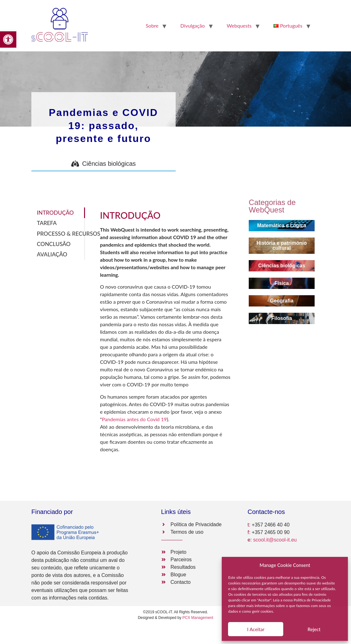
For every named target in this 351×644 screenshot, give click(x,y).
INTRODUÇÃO (55, 213)
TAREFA (47, 223)
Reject (314, 629)
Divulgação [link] (193, 26)
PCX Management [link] (198, 618)
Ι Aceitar (256, 629)
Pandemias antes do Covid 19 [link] (134, 419)
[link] (8, 39)
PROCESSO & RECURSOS (61, 234)
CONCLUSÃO (54, 244)
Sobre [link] (152, 26)
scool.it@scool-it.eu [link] (275, 540)
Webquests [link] (239, 26)
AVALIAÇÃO (52, 254)
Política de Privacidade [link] (312, 600)
